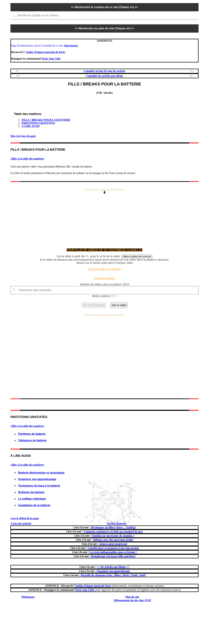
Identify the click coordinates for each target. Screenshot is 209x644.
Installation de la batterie (34, 505)
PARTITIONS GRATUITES (38, 123)
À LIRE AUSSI (31, 126)
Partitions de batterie (32, 434)
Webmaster (28, 597)
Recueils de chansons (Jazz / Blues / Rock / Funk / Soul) (113, 575)
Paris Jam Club (51, 59)
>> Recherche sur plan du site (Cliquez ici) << (104, 28)
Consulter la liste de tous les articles (104, 71)
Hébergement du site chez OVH (132, 600)
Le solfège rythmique (32, 499)
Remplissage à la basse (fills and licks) (113, 556)
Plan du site (132, 597)
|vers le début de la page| (25, 518)
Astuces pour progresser (113, 544)
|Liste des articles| (21, 523)
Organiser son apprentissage (37, 479)
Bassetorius (71, 46)
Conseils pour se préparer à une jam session (113, 548)
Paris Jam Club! (85, 590)
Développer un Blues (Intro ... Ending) (113, 527)
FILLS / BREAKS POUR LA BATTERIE (46, 120)
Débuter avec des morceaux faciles (113, 540)
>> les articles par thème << (113, 567)
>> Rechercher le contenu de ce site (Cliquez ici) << (104, 7)
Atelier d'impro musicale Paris (93, 586)
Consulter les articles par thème (104, 76)
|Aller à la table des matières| (27, 159)
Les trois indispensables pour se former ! (113, 552)
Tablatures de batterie (32, 440)
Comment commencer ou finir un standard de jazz (113, 532)
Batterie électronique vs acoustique (41, 473)
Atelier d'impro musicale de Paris (45, 52)
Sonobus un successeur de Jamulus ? (113, 536)
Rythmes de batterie (31, 492)
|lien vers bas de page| (23, 136)
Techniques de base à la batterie (39, 486)
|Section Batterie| (117, 523)
